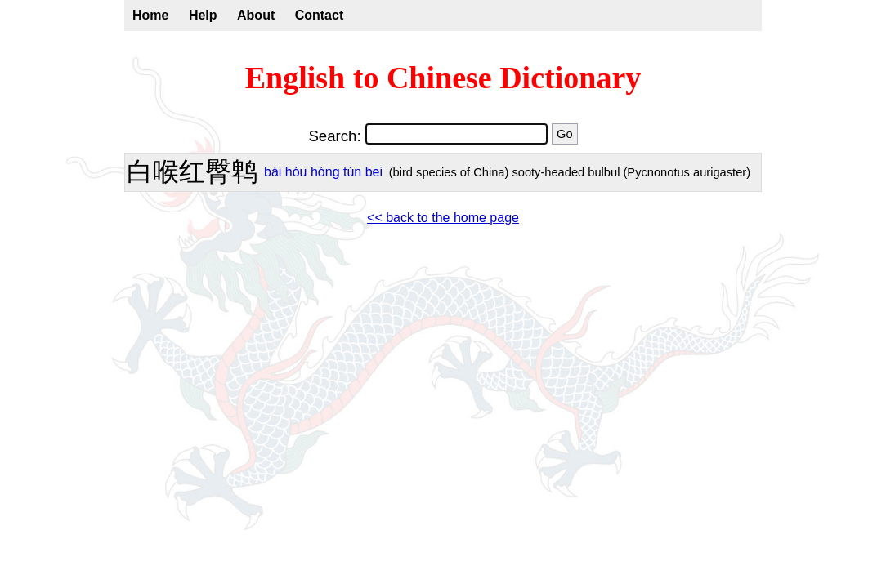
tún (352, 172)
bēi (374, 172)
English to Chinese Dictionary (443, 78)
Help (203, 15)
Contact (320, 15)
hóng (325, 172)
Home (150, 15)
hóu (296, 172)
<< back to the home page (443, 218)
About (256, 15)
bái (273, 172)
